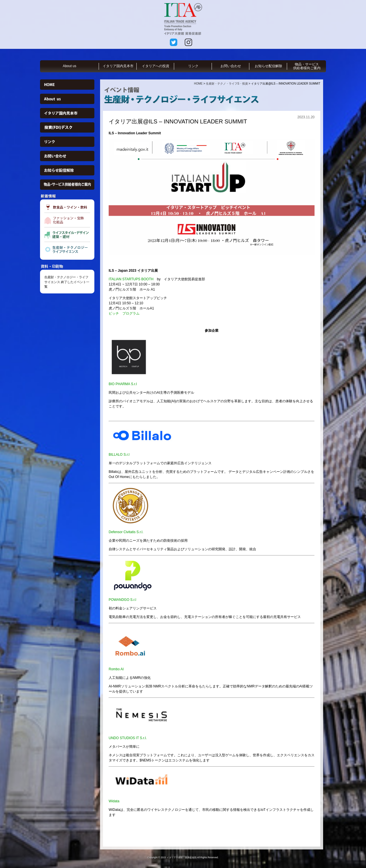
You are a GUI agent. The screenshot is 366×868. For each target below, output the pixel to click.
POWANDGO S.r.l (122, 600)
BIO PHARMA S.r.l (123, 384)
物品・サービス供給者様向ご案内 (307, 66)
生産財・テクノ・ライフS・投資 (227, 84)
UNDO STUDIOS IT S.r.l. (128, 738)
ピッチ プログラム (124, 313)
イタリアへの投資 (156, 66)
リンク (193, 66)
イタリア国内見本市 (118, 66)
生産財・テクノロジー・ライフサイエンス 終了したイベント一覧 (67, 282)
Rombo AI (116, 669)
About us (69, 66)
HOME (198, 84)
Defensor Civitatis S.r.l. (126, 532)
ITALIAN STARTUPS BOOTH (131, 279)
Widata (114, 801)
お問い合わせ (231, 66)
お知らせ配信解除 (268, 66)
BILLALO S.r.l (119, 455)
